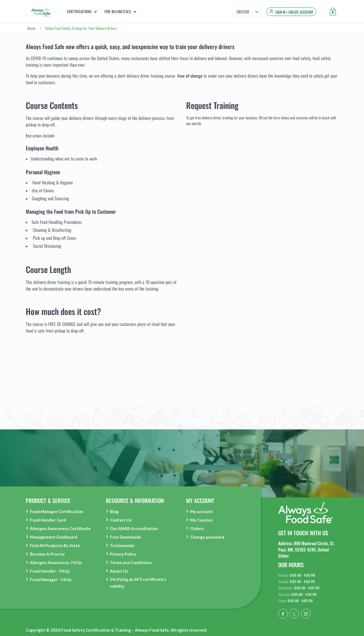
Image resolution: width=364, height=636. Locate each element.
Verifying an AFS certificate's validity (138, 583)
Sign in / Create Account (294, 12)
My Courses (201, 520)
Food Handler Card (48, 520)
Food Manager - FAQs (51, 579)
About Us (119, 571)
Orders (197, 528)
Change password (207, 537)
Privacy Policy (123, 554)
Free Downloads (126, 537)
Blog (114, 511)
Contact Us (121, 520)
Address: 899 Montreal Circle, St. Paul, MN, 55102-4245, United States (306, 549)
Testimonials (122, 545)
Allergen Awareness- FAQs (56, 562)
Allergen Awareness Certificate (60, 528)
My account (202, 511)
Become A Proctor (47, 554)
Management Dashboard (54, 537)
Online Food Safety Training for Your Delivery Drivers (81, 28)
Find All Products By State (55, 545)
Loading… (262, 260)
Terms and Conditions (131, 562)
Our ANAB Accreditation (134, 528)
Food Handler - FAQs (50, 571)
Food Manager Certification (57, 511)
